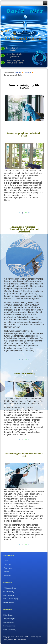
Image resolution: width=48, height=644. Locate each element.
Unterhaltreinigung (10, 630)
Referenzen (8, 568)
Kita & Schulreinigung (11, 599)
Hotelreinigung (8, 615)
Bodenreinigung (9, 595)
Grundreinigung (9, 592)
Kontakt (6, 572)
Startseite (18, 73)
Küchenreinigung (9, 626)
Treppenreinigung (9, 619)
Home (6, 561)
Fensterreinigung (9, 603)
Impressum (8, 575)
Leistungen (27, 73)
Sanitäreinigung (9, 622)
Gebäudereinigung (10, 588)
